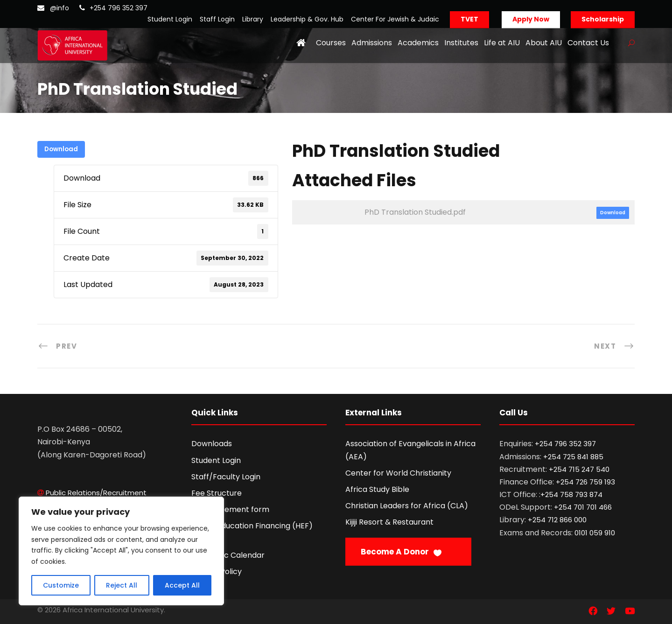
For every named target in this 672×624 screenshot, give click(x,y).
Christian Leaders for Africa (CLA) (407, 506)
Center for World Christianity (398, 473)
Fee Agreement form (230, 509)
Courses (331, 43)
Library (253, 19)
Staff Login (217, 19)
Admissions (372, 43)
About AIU (544, 43)
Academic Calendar (228, 555)
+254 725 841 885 (573, 457)
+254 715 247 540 (579, 469)
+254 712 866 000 (557, 520)
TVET (469, 19)
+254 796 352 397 (119, 8)
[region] (121, 551)
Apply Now (531, 19)
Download (61, 149)
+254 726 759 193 (585, 482)
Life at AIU (502, 43)
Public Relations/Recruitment (96, 493)
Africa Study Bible (377, 489)
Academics (418, 43)
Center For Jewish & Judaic (395, 19)
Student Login (170, 19)
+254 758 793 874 (571, 494)
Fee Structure (217, 493)
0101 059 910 (595, 533)
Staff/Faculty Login (226, 477)
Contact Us (588, 43)
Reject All (122, 585)
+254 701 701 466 (583, 507)
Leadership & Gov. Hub (307, 19)
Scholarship (603, 19)
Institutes (461, 43)
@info (59, 8)
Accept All (182, 585)
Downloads (212, 444)
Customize (61, 585)
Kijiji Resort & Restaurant (389, 522)
